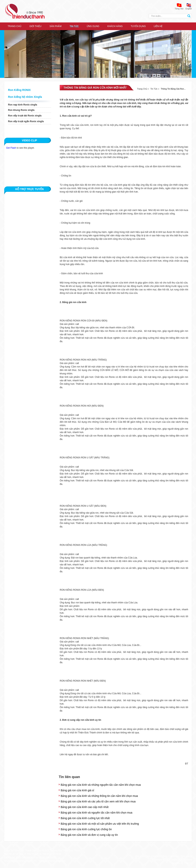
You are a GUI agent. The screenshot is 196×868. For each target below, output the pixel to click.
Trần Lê (188, 863)
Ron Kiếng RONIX (19, 90)
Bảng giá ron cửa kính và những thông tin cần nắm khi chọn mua (99, 796)
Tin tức (74, 26)
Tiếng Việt (179, 9)
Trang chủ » (143, 89)
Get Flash (11, 148)
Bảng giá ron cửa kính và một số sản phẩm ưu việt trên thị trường (100, 824)
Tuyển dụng (138, 26)
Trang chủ (15, 26)
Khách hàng (115, 26)
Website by (178, 863)
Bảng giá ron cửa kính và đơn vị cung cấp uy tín (89, 835)
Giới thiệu (36, 26)
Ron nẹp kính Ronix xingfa (23, 105)
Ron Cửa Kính (154, 856)
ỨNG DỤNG (93, 26)
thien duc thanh (25, 11)
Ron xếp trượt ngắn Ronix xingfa (26, 121)
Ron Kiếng (186, 856)
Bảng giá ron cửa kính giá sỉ (77, 790)
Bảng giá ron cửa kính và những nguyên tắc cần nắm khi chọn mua (101, 785)
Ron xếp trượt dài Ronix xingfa (25, 116)
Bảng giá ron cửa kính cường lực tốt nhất (85, 818)
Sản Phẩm (56, 26)
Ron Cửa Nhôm (171, 856)
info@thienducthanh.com (24, 861)
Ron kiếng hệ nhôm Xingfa (25, 97)
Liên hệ (158, 26)
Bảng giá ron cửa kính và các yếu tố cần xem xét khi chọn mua (98, 801)
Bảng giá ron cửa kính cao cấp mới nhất (85, 807)
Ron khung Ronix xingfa (21, 110)
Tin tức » (155, 89)
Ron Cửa (140, 856)
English (189, 9)
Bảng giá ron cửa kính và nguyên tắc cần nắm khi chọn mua (96, 813)
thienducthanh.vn (57, 861)
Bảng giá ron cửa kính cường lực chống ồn (86, 829)
